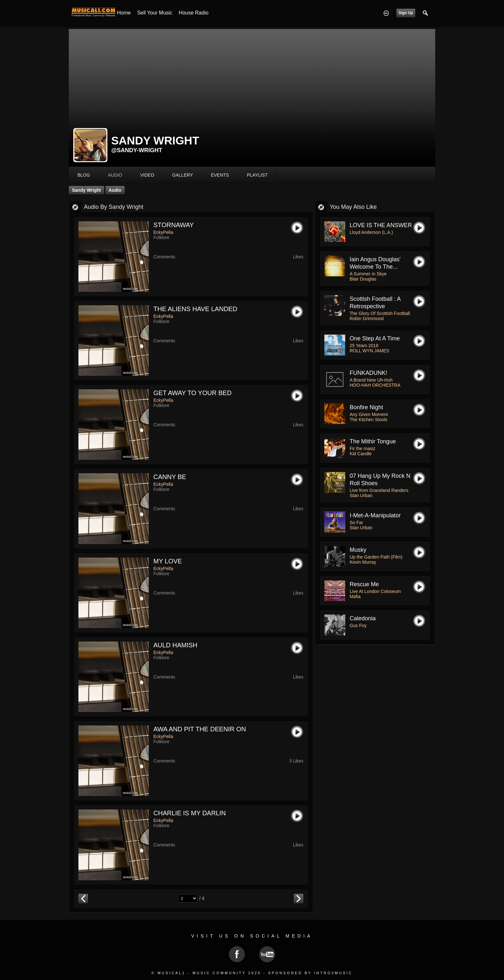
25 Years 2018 (364, 346)
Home (124, 13)
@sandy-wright (137, 150)
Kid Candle (361, 454)
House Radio (194, 13)
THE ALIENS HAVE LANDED (195, 309)
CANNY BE (170, 477)
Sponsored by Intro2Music (310, 973)
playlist (257, 175)
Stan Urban (361, 495)
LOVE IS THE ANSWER (381, 225)
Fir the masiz (363, 448)
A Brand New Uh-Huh (371, 380)
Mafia (355, 596)
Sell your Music (155, 13)
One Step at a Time (375, 338)
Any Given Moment (369, 414)
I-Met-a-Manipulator (375, 515)
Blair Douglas (363, 279)
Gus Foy (358, 625)
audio (115, 175)
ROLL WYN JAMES (369, 351)
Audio (115, 190)
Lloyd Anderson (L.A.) (371, 232)
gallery (183, 175)
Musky (358, 550)
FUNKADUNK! (369, 373)
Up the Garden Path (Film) (376, 557)
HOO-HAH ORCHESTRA (375, 385)
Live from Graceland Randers (379, 490)
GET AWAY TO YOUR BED (192, 393)
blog (84, 175)
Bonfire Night (366, 407)
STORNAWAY (174, 225)
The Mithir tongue (373, 441)
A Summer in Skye (368, 274)
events (220, 175)
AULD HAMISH (175, 645)
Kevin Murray (363, 562)
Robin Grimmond (367, 319)
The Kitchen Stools (369, 420)
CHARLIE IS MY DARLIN (189, 813)
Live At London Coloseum (375, 591)
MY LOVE (168, 561)
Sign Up (406, 13)
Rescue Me (364, 584)
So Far (356, 522)
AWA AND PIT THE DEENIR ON (200, 729)
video (147, 175)
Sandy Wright (86, 190)
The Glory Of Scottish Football (380, 313)
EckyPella (163, 232)
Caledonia (363, 618)
